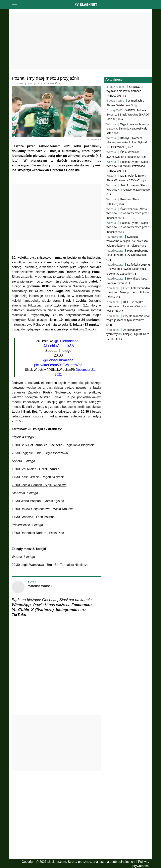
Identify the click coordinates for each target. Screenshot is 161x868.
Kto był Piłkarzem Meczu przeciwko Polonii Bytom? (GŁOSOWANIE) (127, 143)
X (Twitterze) (42, 610)
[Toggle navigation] (14, 5)
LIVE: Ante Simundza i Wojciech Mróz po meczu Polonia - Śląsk (128, 293)
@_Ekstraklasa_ (67, 341)
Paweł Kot (96, 139)
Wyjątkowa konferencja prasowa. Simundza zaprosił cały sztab (128, 129)
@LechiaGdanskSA (58, 346)
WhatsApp (21, 605)
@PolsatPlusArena (58, 360)
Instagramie (67, 610)
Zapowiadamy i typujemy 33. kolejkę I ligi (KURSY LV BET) (128, 334)
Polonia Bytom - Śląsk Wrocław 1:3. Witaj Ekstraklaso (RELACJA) (127, 166)
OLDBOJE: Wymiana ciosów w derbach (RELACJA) (125, 91)
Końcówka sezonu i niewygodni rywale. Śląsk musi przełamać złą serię (128, 269)
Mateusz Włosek (45, 84)
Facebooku (82, 605)
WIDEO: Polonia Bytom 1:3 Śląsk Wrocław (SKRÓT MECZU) (128, 115)
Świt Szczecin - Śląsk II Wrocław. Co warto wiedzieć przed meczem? (128, 214)
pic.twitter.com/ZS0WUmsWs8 (58, 365)
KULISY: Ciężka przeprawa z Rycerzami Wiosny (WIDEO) (126, 307)
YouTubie (20, 610)
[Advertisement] (80, 41)
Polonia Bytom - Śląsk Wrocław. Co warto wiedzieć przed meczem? (128, 227)
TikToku (19, 615)
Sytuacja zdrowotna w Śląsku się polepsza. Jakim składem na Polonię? (128, 241)
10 (111, 325)
